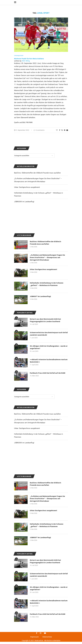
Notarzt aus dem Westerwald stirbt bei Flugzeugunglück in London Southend (46, 350)
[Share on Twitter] (62, 132)
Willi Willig (26, 63)
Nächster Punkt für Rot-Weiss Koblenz (29, 60)
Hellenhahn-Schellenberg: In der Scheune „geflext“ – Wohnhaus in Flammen (47, 614)
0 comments (39, 132)
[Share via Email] (67, 132)
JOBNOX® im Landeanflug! (24, 473)
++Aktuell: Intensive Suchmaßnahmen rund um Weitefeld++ (49, 391)
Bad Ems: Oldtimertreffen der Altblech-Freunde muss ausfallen (37, 444)
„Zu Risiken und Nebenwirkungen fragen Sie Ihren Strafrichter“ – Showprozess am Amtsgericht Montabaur (48, 587)
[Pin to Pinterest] (65, 132)
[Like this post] (57, 132)
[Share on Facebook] (60, 132)
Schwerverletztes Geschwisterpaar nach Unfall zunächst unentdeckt (46, 364)
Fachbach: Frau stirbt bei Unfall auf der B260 (48, 403)
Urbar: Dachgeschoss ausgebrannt (27, 458)
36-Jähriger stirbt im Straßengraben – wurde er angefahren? (48, 377)
